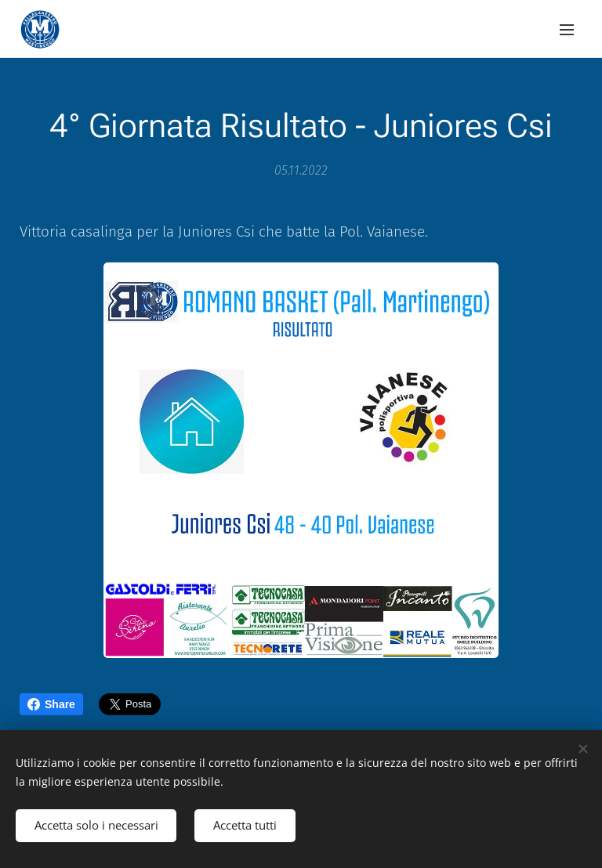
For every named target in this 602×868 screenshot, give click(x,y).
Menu (567, 30)
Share (51, 704)
